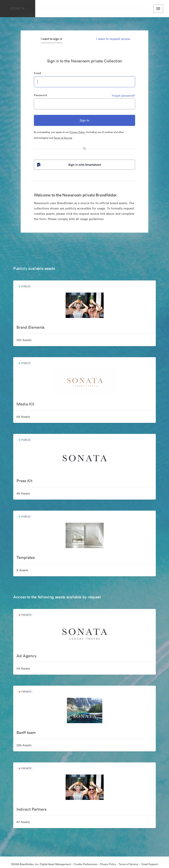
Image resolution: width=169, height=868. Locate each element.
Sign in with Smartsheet (69, 165)
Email (37, 73)
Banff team (26, 733)
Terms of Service (63, 138)
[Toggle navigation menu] (158, 9)
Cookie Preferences (85, 864)
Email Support (149, 864)
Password (40, 95)
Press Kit (24, 481)
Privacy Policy (77, 132)
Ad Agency (27, 656)
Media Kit (25, 404)
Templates (26, 557)
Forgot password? (123, 96)
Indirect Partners (31, 809)
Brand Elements (30, 327)
